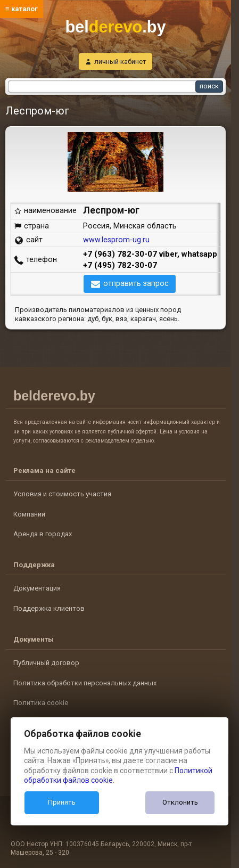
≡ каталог (22, 9)
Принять (62, 802)
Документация (37, 588)
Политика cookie (41, 703)
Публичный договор (46, 663)
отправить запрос (136, 283)
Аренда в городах (43, 534)
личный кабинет (120, 62)
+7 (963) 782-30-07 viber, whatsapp (150, 254)
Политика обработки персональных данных (85, 683)
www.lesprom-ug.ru (116, 240)
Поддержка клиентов (49, 608)
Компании (29, 514)
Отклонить (180, 802)
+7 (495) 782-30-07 (120, 265)
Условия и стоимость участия (62, 494)
